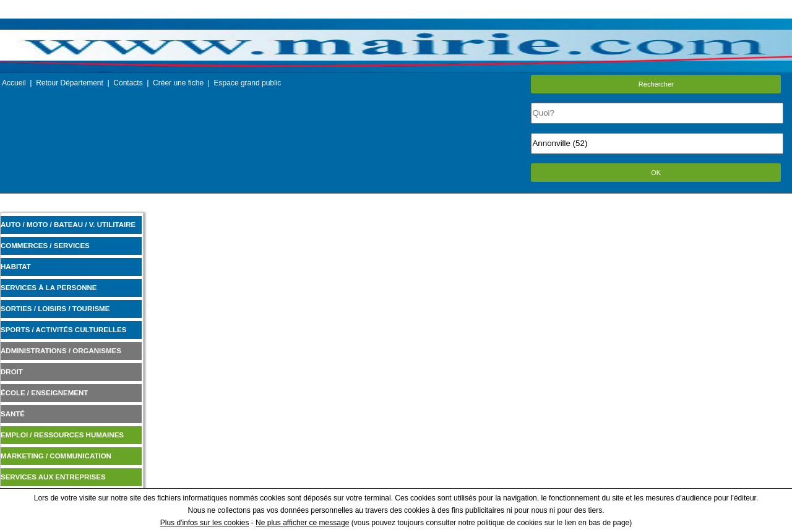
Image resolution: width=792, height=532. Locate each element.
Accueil (14, 83)
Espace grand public (248, 83)
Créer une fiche (178, 83)
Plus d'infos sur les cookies (205, 523)
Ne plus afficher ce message (302, 523)
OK (656, 173)
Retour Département (70, 83)
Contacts (128, 83)
